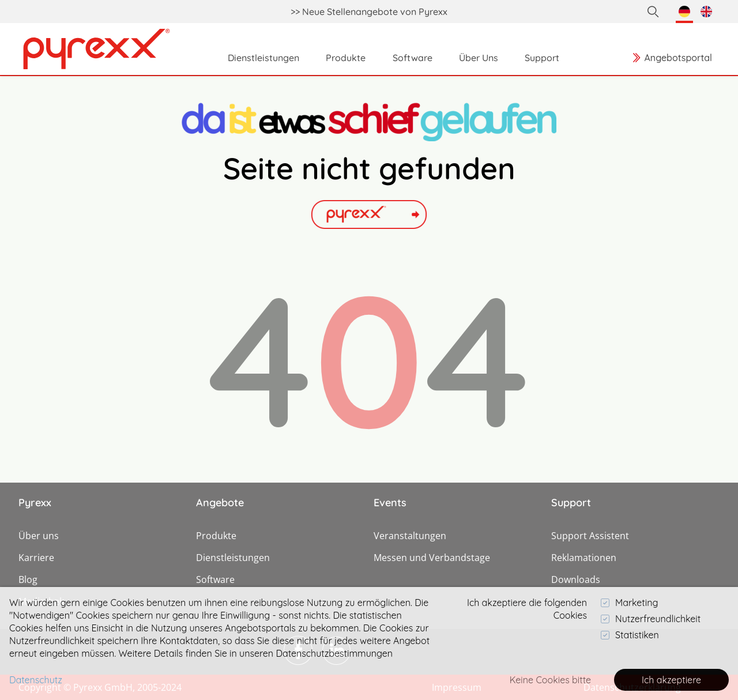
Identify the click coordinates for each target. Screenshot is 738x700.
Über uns (39, 536)
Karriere (36, 558)
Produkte (216, 536)
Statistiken (630, 635)
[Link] (97, 49)
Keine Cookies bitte (550, 680)
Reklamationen (584, 558)
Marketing (629, 603)
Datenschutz (36, 680)
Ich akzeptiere (671, 680)
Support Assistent (590, 536)
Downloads (576, 579)
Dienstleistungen (233, 558)
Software (215, 579)
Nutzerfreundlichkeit (651, 619)
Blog (28, 579)
